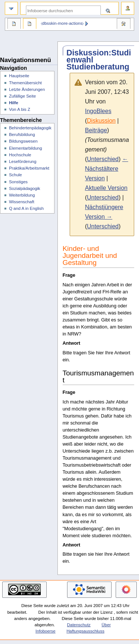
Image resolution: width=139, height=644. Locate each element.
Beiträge (96, 130)
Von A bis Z (19, 109)
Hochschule (20, 155)
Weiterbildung (22, 195)
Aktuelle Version (106, 188)
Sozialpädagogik (24, 188)
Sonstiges (18, 182)
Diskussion (101, 121)
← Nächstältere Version (106, 169)
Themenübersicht (25, 83)
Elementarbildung (25, 148)
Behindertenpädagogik (30, 128)
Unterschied (103, 159)
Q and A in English (26, 208)
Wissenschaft (21, 202)
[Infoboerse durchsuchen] (63, 11)
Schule (15, 175)
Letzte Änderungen (27, 89)
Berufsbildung (22, 134)
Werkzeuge (123, 24)
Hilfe (14, 103)
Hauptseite (19, 76)
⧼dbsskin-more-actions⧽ (62, 23)
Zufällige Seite (22, 96)
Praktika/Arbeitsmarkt (29, 168)
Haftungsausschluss (85, 631)
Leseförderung (23, 161)
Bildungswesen (23, 141)
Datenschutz (79, 625)
